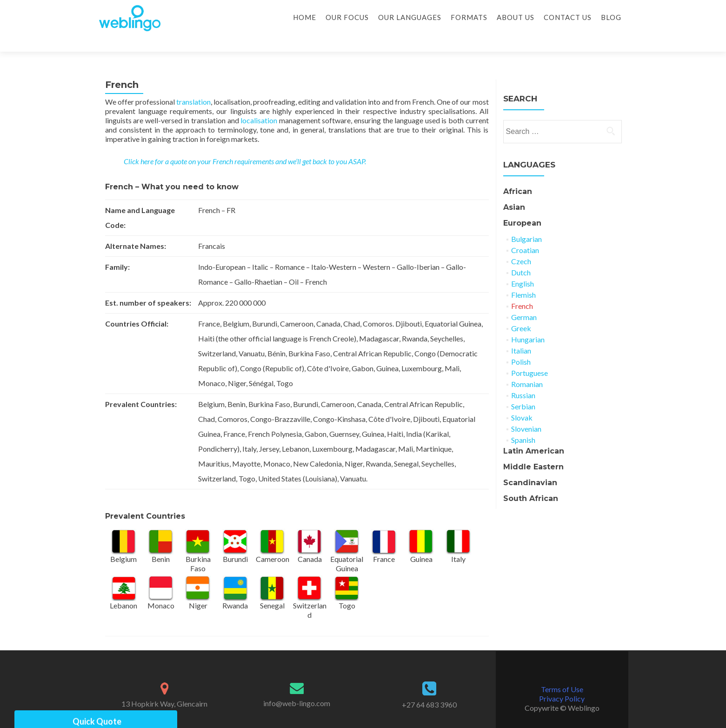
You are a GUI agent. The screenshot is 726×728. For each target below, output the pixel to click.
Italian (521, 334)
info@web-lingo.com (297, 687)
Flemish (523, 278)
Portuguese (530, 357)
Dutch (521, 256)
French (522, 290)
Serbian (523, 390)
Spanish (523, 424)
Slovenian (526, 412)
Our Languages (410, 17)
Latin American (534, 435)
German (524, 301)
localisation (260, 104)
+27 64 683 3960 (429, 688)
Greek (521, 312)
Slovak (522, 401)
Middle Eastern (533, 451)
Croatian (525, 234)
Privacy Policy (562, 682)
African (518, 175)
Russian (523, 379)
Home (305, 17)
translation (193, 85)
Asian (514, 191)
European (522, 207)
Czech (521, 245)
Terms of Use (562, 673)
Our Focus (347, 17)
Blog (611, 17)
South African (531, 482)
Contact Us (568, 17)
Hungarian (528, 323)
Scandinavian (530, 466)
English (523, 267)
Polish (521, 345)
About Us (516, 17)
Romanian (527, 368)
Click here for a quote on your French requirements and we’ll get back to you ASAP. (245, 145)
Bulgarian (526, 223)
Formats (469, 17)
